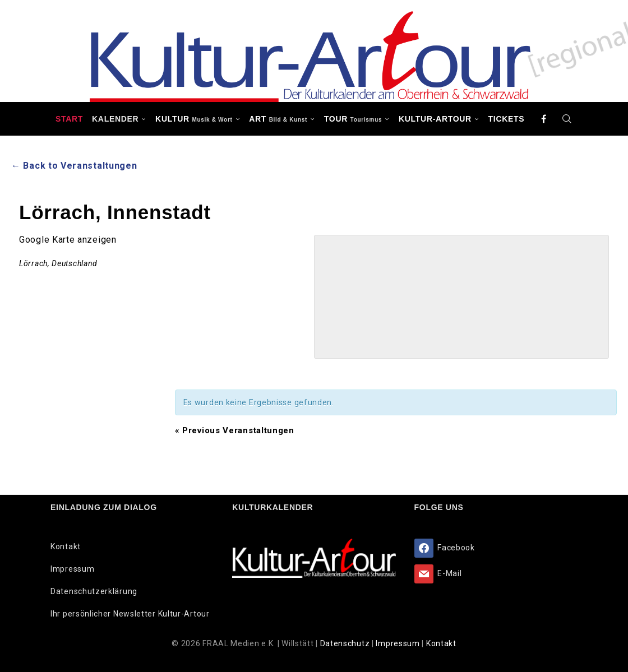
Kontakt (66, 546)
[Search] (567, 119)
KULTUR (194, 119)
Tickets (507, 119)
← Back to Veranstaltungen (74, 166)
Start (69, 119)
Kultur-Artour (435, 119)
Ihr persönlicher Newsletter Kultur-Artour (130, 614)
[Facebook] (544, 119)
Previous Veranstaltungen (235, 430)
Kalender (115, 119)
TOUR (353, 119)
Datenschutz (346, 643)
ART (278, 119)
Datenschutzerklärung (94, 591)
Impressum (72, 569)
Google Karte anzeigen (68, 240)
